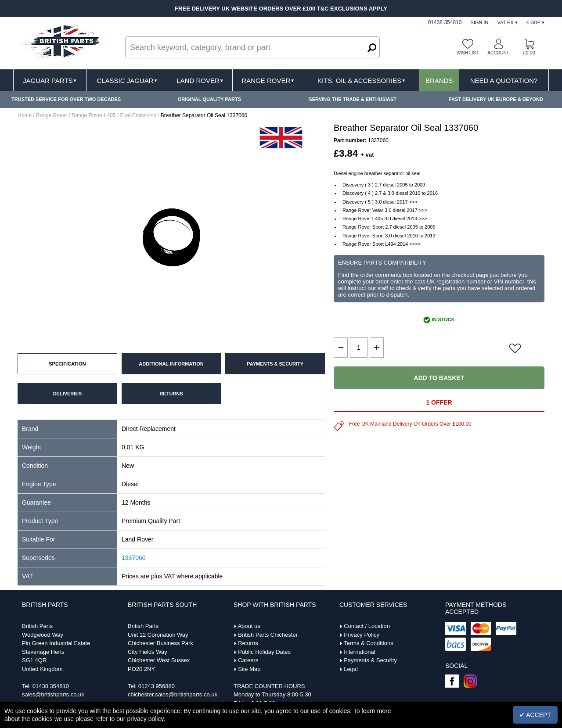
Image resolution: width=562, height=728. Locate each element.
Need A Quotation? (504, 81)
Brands (439, 81)
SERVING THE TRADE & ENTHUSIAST (353, 99)
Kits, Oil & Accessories (362, 81)
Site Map (249, 669)
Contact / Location (367, 626)
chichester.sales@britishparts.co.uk (173, 694)
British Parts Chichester (268, 635)
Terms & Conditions (369, 643)
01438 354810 (51, 686)
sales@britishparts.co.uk (53, 694)
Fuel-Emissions (138, 115)
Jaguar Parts (50, 81)
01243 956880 (157, 686)
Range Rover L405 (94, 115)
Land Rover (200, 81)
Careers (248, 660)
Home (25, 115)
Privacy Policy (362, 635)
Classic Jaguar (127, 81)
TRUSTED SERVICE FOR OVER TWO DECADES (66, 99)
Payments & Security (370, 660)
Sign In (479, 22)
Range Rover (268, 81)
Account (498, 53)
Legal (351, 669)
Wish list (468, 53)
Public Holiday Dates (264, 652)
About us (249, 626)
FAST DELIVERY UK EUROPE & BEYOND (496, 99)
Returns (248, 643)
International (360, 652)
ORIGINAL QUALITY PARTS (209, 99)
